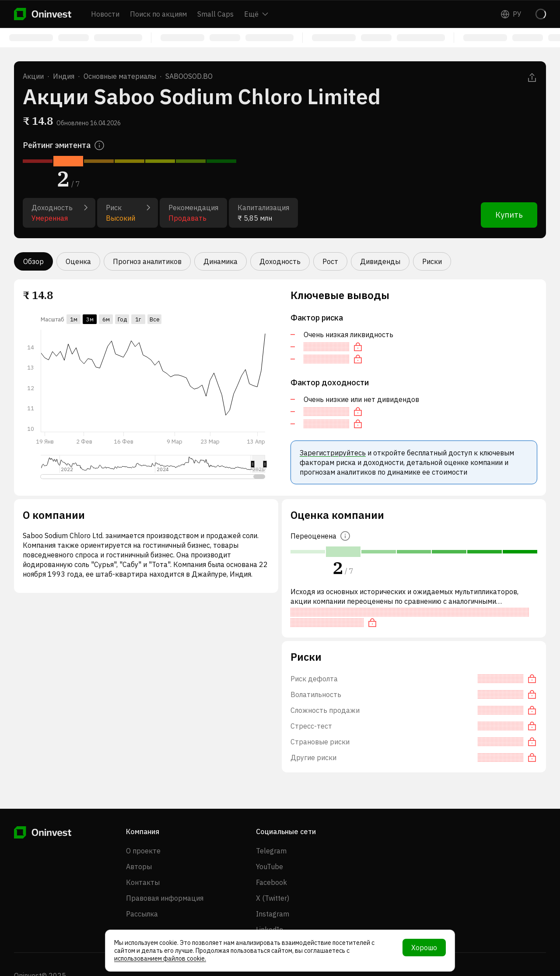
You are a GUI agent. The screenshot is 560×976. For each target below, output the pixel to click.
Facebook (271, 882)
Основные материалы (120, 76)
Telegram (271, 851)
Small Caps (215, 14)
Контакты (143, 882)
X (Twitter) (273, 898)
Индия (64, 76)
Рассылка (142, 914)
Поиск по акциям (158, 14)
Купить (509, 215)
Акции (33, 76)
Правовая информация (165, 898)
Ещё (256, 14)
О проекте (143, 851)
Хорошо (424, 948)
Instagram (273, 914)
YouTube (269, 867)
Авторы (139, 867)
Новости (105, 14)
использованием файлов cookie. (160, 958)
